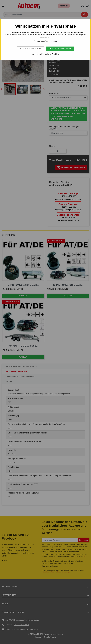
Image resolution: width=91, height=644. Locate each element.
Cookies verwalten (30, 49)
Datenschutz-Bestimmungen (45, 41)
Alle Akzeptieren (60, 49)
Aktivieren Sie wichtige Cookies (45, 54)
